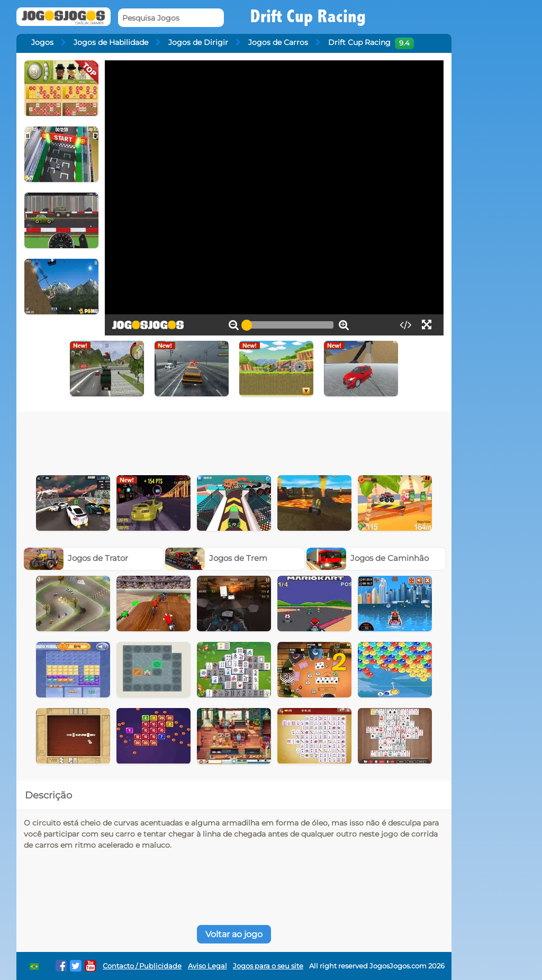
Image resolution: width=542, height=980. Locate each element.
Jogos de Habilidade (111, 42)
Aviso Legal (207, 966)
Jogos (42, 42)
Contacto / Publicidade (142, 966)
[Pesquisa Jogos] (171, 18)
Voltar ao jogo (234, 934)
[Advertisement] (234, 441)
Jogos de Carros (278, 42)
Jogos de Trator (76, 558)
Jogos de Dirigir (198, 42)
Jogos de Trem (216, 558)
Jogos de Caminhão (368, 558)
